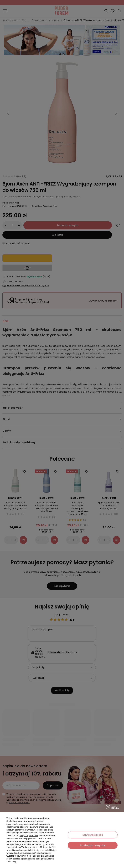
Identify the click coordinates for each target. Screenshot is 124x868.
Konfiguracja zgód (93, 835)
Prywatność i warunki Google (35, 841)
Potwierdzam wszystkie (93, 845)
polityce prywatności (28, 836)
